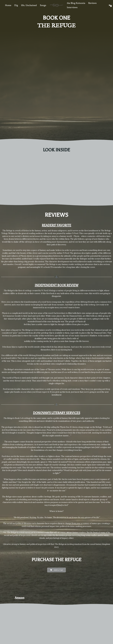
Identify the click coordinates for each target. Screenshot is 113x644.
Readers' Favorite (56, 225)
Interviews (72, 7)
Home (8, 5)
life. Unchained (29, 5)
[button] (56, 570)
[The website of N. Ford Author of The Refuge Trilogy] (56, 5)
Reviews (92, 3)
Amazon (20, 598)
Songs (43, 5)
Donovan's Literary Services (57, 413)
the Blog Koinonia (76, 3)
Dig (16, 5)
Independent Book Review (57, 285)
